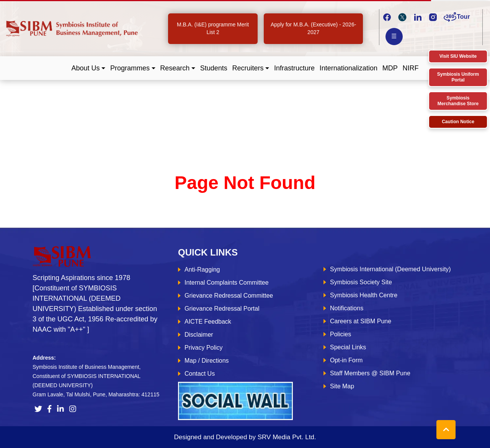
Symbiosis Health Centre (364, 295)
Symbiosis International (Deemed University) (390, 269)
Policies (341, 334)
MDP (390, 68)
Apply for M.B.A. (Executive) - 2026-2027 (313, 28)
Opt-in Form (346, 360)
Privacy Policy (204, 348)
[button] (89, 68)
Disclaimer (199, 335)
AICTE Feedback (208, 322)
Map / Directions (207, 361)
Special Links (348, 347)
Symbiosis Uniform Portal (458, 77)
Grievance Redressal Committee (229, 296)
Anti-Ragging (202, 270)
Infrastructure (294, 68)
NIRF (410, 68)
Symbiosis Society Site (361, 282)
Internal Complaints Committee (227, 283)
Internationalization (349, 68)
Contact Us (200, 374)
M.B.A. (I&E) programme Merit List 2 (213, 28)
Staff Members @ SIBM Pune (370, 373)
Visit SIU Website (458, 56)
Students (214, 68)
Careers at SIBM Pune (361, 321)
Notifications (347, 308)
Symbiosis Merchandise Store (458, 101)
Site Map (342, 386)
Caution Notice (458, 122)
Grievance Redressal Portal (222, 309)
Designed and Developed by (245, 437)
